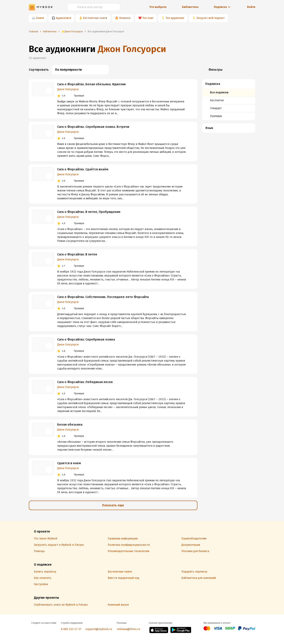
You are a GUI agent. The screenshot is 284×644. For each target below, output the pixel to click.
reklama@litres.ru (128, 629)
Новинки (125, 18)
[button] (229, 84)
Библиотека (190, 7)
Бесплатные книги (95, 18)
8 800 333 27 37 (71, 629)
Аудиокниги (63, 18)
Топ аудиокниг (175, 18)
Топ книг (148, 18)
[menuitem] (229, 100)
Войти (251, 7)
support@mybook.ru (99, 629)
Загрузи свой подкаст (211, 18)
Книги (40, 18)
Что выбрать (158, 7)
